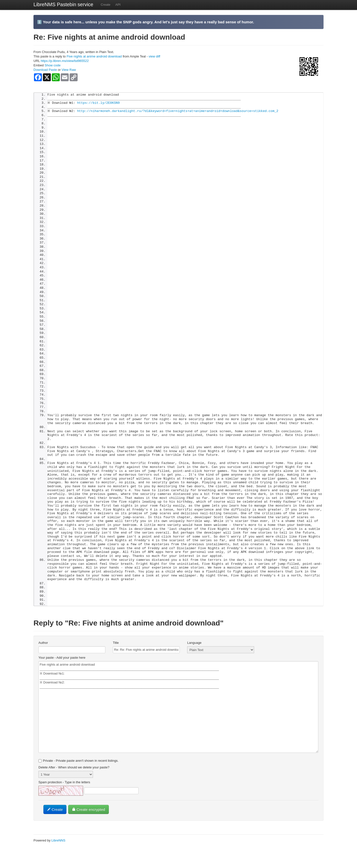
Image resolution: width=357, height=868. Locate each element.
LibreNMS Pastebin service (63, 4)
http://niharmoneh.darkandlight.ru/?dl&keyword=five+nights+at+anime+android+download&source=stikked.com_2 (179, 112)
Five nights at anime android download (94, 56)
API (118, 5)
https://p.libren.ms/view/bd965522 (65, 61)
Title (116, 665)
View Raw (69, 70)
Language (194, 665)
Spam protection (64, 805)
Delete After (74, 790)
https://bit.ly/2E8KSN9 (100, 104)
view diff (154, 56)
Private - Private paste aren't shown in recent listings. (78, 783)
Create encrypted (88, 832)
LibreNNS (58, 863)
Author (43, 665)
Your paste (62, 680)
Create (105, 5)
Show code (53, 65)
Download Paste (45, 70)
